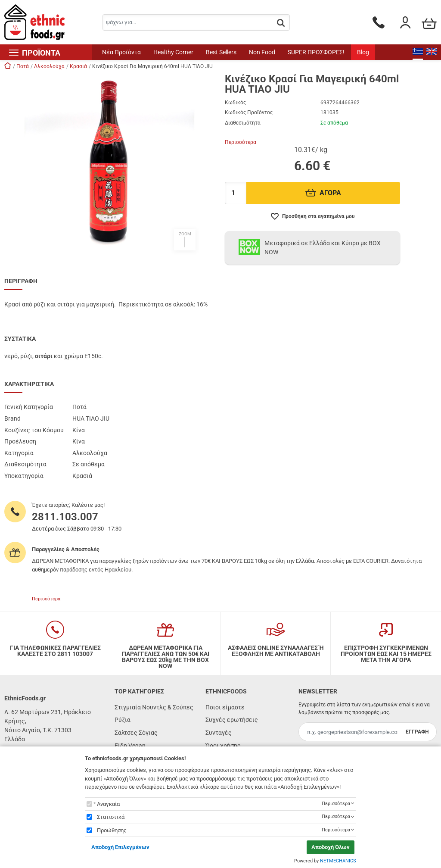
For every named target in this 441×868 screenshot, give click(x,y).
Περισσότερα (241, 142)
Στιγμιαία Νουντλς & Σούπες (154, 707)
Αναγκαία (108, 804)
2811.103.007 (65, 517)
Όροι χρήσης (223, 746)
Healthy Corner (173, 52)
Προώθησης (112, 830)
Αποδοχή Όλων (331, 847)
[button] (110, 162)
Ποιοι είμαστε (225, 707)
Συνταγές (219, 733)
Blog (363, 52)
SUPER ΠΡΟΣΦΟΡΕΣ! (316, 52)
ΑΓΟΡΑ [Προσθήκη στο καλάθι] (323, 193)
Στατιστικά (111, 817)
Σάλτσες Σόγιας (136, 733)
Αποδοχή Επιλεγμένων (120, 847)
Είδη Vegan (130, 746)
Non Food (262, 52)
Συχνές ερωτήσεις (232, 720)
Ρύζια (123, 720)
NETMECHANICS (338, 861)
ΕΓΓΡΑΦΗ (417, 732)
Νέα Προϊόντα (121, 52)
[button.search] (281, 23)
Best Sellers (221, 52)
